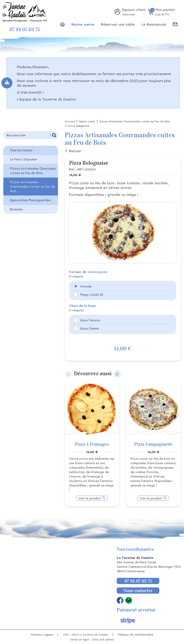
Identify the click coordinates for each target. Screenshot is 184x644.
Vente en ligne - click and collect (92, 639)
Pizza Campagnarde (153, 444)
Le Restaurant (154, 24)
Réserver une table (118, 24)
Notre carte (83, 24)
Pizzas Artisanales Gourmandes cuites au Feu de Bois (33, 186)
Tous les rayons (21, 150)
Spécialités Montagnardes (30, 200)
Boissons (16, 209)
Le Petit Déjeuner (24, 159)
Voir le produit (90, 498)
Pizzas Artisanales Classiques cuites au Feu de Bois (33, 171)
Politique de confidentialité (136, 634)
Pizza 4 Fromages (92, 444)
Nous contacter (138, 591)
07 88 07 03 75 (25, 30)
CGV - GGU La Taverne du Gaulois (86, 634)
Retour (75, 151)
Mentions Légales (42, 634)
